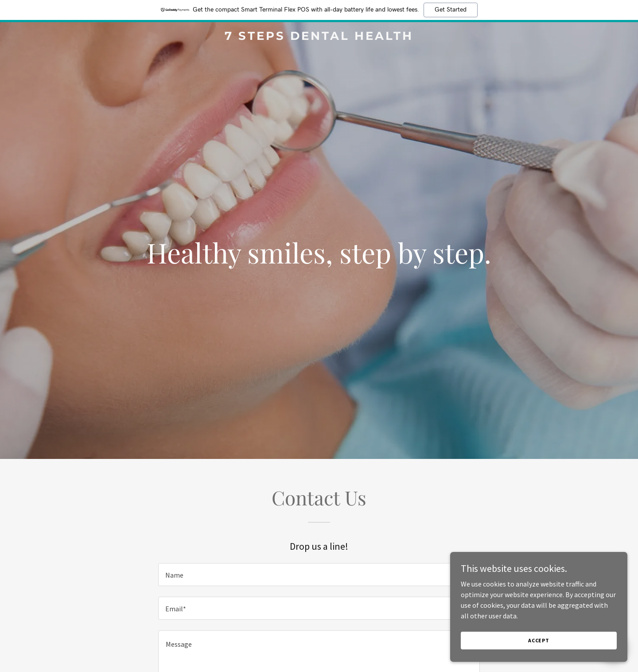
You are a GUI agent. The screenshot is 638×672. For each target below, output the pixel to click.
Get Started (451, 10)
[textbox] (319, 575)
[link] (319, 37)
